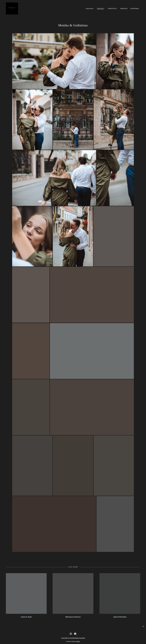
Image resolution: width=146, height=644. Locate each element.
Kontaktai (124, 8)
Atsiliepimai (134, 8)
